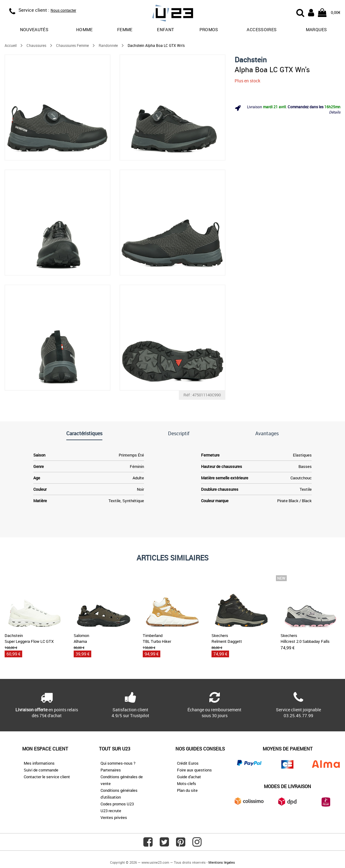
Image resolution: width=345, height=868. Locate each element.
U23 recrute (111, 811)
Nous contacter (63, 10)
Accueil (11, 45)
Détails (335, 112)
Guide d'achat (189, 777)
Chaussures (36, 45)
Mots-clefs (187, 783)
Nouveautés (34, 29)
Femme (125, 29)
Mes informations (39, 763)
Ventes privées (114, 817)
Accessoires (262, 29)
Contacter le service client (47, 777)
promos (209, 29)
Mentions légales (222, 862)
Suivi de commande (41, 770)
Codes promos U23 (117, 804)
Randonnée (108, 45)
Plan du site (187, 790)
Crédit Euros (188, 763)
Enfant (165, 29)
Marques (316, 29)
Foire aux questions (194, 770)
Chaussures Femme (72, 45)
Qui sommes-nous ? (118, 763)
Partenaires (111, 770)
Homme (84, 29)
